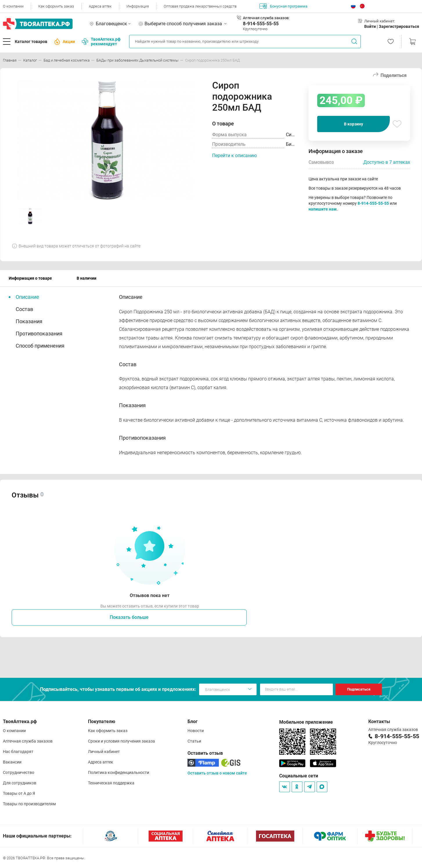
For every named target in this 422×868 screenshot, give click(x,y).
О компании (13, 6)
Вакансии (12, 762)
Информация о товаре (30, 278)
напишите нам (323, 209)
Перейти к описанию (235, 156)
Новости (196, 731)
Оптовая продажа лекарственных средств (200, 6)
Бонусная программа (283, 6)
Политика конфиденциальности (119, 772)
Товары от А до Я (19, 793)
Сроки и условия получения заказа (121, 741)
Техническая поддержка (111, 783)
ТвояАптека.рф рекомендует (101, 42)
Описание (27, 297)
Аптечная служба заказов (28, 741)
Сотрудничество (19, 772)
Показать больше (129, 617)
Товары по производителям (29, 804)
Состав (24, 309)
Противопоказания (39, 334)
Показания (29, 321)
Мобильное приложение (306, 722)
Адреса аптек (100, 6)
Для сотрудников (20, 783)
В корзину (354, 124)
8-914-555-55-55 (261, 24)
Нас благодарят (18, 752)
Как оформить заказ (56, 6)
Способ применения (40, 346)
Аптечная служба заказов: (266, 18)
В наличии (86, 278)
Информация (138, 6)
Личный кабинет (104, 752)
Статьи (194, 741)
